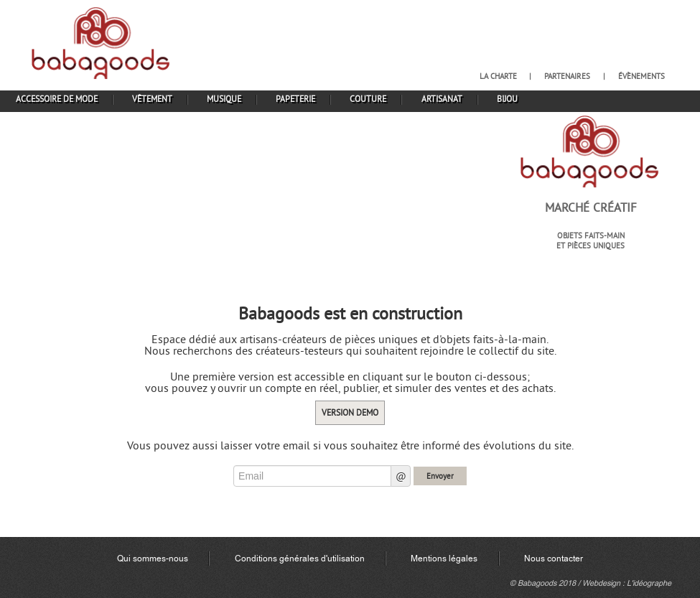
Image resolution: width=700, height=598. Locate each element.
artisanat (442, 99)
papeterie (295, 99)
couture (368, 99)
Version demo (350, 412)
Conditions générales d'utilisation (300, 559)
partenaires (567, 76)
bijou (507, 99)
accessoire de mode (57, 99)
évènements (641, 76)
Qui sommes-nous (153, 559)
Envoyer (440, 476)
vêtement (152, 99)
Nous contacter (554, 559)
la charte (498, 76)
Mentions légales (444, 559)
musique (224, 99)
